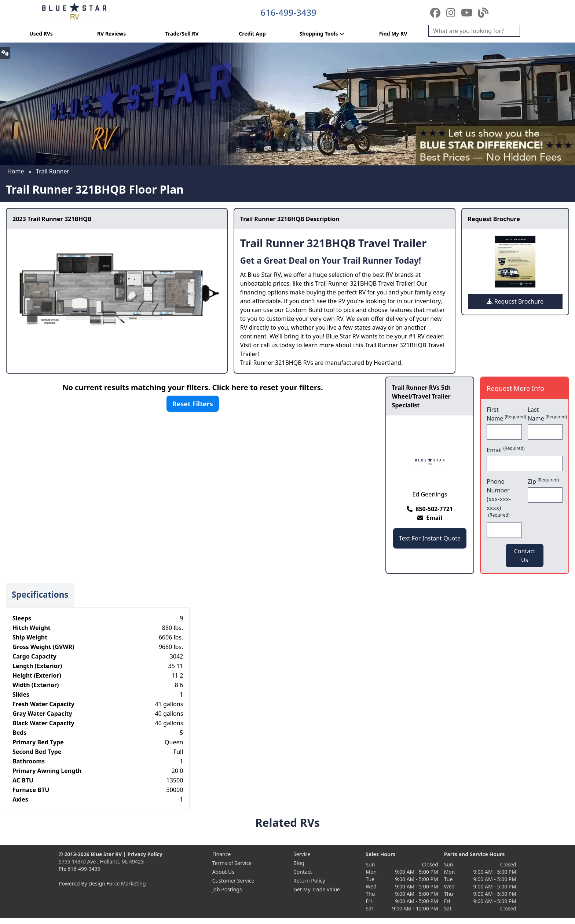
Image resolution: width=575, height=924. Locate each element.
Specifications (40, 595)
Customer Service (233, 881)
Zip (543, 481)
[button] (5, 53)
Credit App (252, 34)
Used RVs (41, 34)
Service (302, 854)
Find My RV (393, 34)
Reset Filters (193, 404)
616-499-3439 (288, 12)
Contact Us (525, 555)
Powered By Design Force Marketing (102, 883)
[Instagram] (452, 12)
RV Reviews (111, 34)
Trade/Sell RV (182, 34)
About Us (223, 872)
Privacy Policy (145, 854)
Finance (222, 854)
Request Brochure (515, 301)
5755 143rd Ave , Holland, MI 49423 (101, 861)
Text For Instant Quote (430, 538)
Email (506, 450)
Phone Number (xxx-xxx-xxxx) (499, 498)
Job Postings (227, 889)
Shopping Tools (323, 34)
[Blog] (483, 12)
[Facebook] (437, 12)
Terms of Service (232, 863)
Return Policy (309, 881)
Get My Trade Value (317, 889)
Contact (303, 872)
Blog (299, 863)
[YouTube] (468, 12)
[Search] (474, 31)
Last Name (545, 414)
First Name (504, 414)
